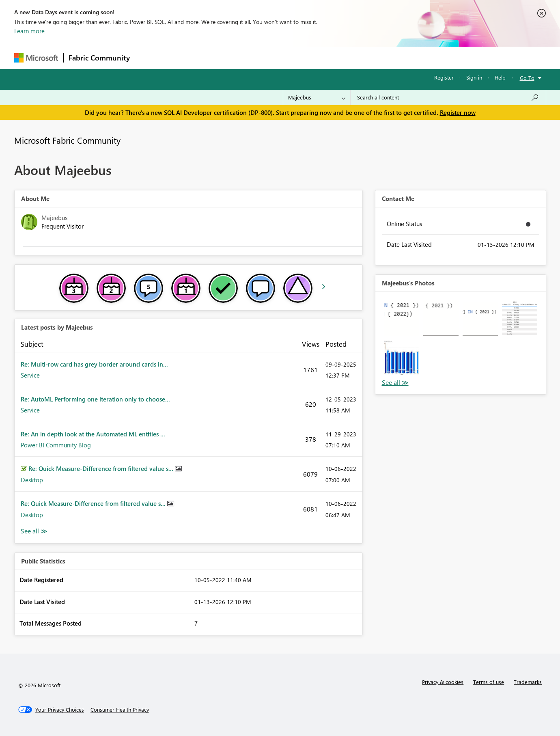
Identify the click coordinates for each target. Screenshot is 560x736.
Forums (148, 57)
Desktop (32, 480)
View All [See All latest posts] (34, 531)
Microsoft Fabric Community (67, 140)
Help (500, 77)
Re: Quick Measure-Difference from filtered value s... (102, 468)
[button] (402, 318)
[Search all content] (448, 97)
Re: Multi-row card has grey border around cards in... (94, 364)
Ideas (217, 57)
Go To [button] (527, 78)
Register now (458, 112)
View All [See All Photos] (395, 383)
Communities (253, 57)
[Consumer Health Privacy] (120, 710)
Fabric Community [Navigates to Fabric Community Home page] (99, 58)
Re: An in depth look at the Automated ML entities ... (93, 434)
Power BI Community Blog (56, 445)
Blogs (290, 57)
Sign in (474, 77)
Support (355, 57)
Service (30, 375)
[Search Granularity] (317, 97)
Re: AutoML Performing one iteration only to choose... (95, 399)
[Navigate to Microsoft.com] (36, 58)
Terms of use (489, 682)
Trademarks (528, 682)
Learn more (29, 31)
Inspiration (184, 57)
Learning (321, 57)
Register (444, 77)
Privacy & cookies (443, 682)
